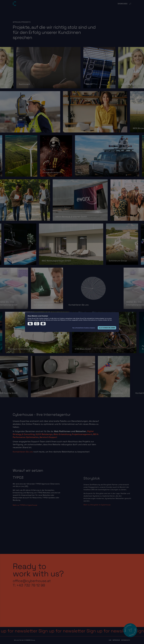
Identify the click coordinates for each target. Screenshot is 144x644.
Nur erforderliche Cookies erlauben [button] (84, 328)
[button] (30, 324)
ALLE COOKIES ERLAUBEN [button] (107, 328)
